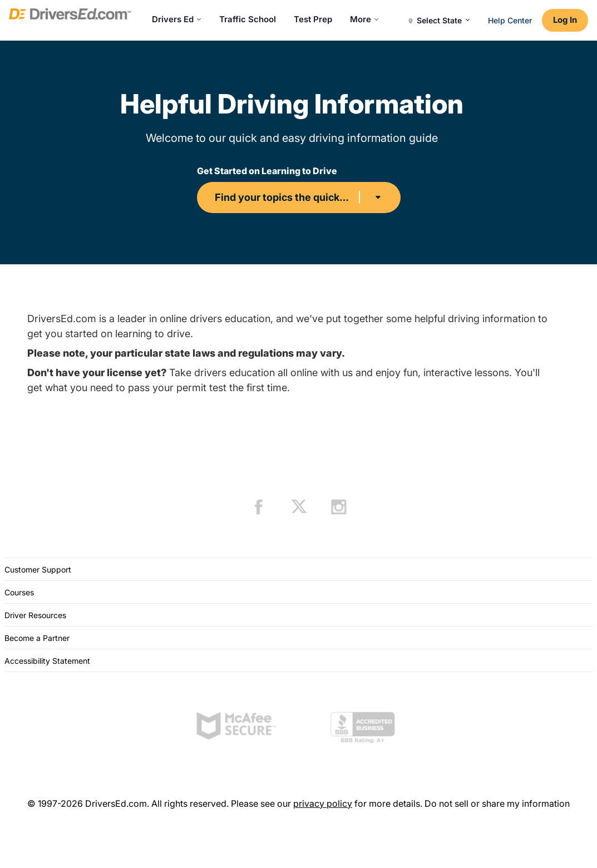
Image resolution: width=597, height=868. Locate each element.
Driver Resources (35, 615)
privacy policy (323, 803)
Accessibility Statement (47, 661)
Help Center (510, 20)
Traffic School (248, 19)
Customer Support (38, 569)
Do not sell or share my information (497, 803)
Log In (565, 20)
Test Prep (313, 19)
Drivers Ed (177, 19)
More (364, 19)
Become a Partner (37, 638)
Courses (19, 592)
